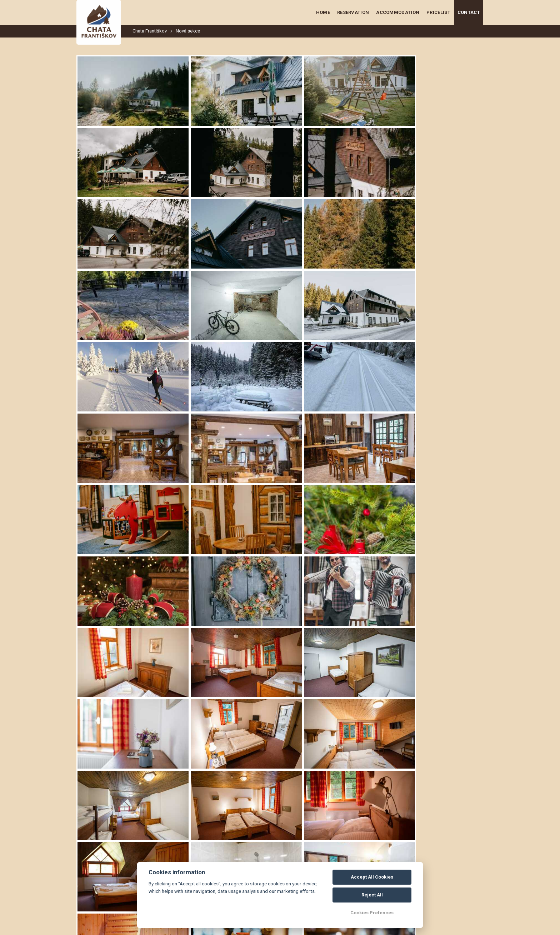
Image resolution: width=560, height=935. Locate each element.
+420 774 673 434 (129, 874)
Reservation (353, 12)
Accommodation (398, 12)
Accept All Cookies (372, 877)
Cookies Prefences (372, 913)
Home (323, 12)
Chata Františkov (150, 31)
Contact (469, 12)
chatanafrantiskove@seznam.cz (135, 906)
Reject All (372, 895)
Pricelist (438, 12)
